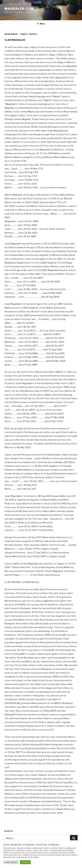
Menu (41, 24)
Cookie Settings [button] (11, 862)
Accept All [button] (25, 862)
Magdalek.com (19, 9)
